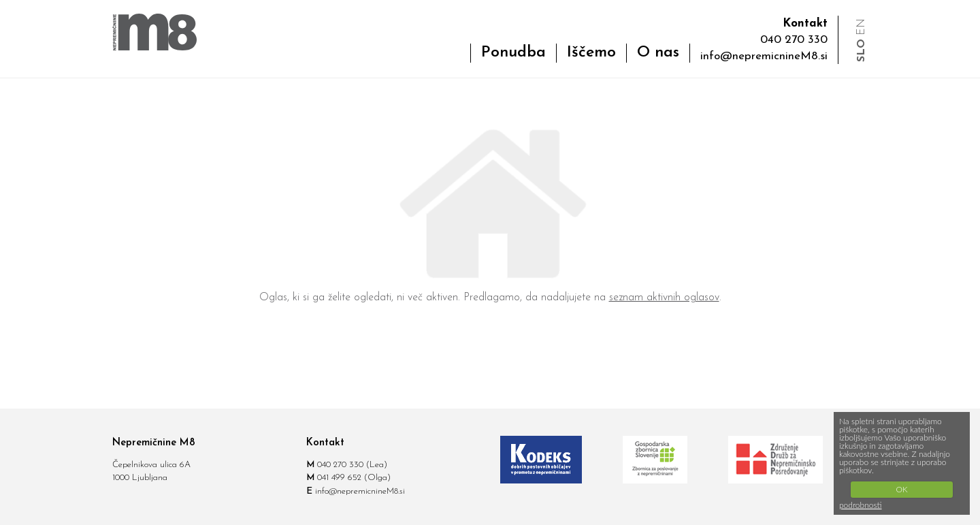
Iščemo (591, 53)
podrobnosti (861, 505)
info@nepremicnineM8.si (764, 56)
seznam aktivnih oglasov (664, 298)
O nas (658, 53)
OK (901, 489)
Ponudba (513, 53)
